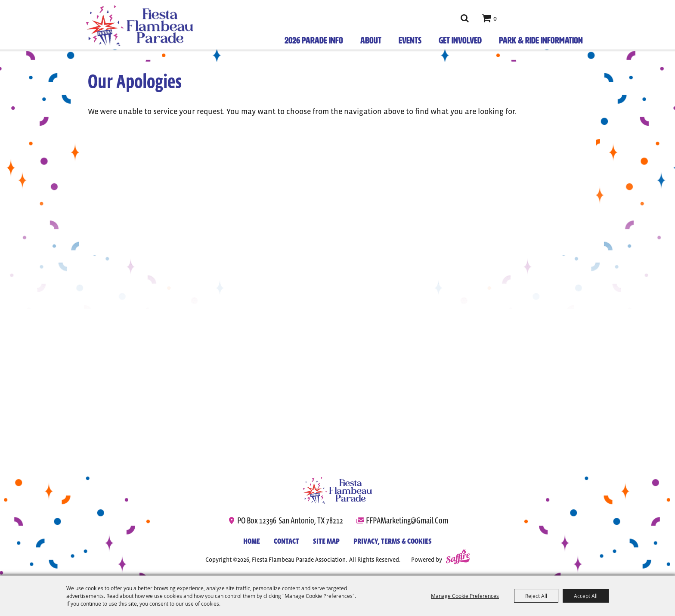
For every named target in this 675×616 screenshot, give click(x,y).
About (371, 40)
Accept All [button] (586, 596)
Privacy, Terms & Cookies (393, 541)
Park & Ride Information (541, 40)
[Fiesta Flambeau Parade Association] (139, 26)
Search (464, 18)
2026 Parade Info (314, 40)
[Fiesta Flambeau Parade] (337, 490)
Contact (286, 541)
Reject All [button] (536, 596)
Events (410, 40)
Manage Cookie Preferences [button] (465, 596)
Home (252, 541)
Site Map (326, 541)
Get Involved (460, 40)
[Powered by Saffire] (458, 558)
